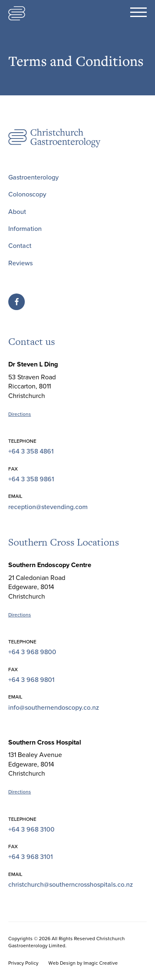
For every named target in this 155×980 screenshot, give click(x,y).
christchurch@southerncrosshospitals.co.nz (71, 885)
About (17, 212)
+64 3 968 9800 (32, 652)
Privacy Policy (23, 963)
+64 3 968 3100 (31, 830)
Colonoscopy (27, 194)
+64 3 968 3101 (31, 857)
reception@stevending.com (48, 507)
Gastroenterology (33, 177)
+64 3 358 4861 (31, 451)
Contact (20, 246)
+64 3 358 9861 (31, 479)
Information (25, 229)
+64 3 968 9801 (31, 680)
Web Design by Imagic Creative (83, 963)
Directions (20, 414)
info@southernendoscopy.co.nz (54, 708)
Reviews (20, 263)
